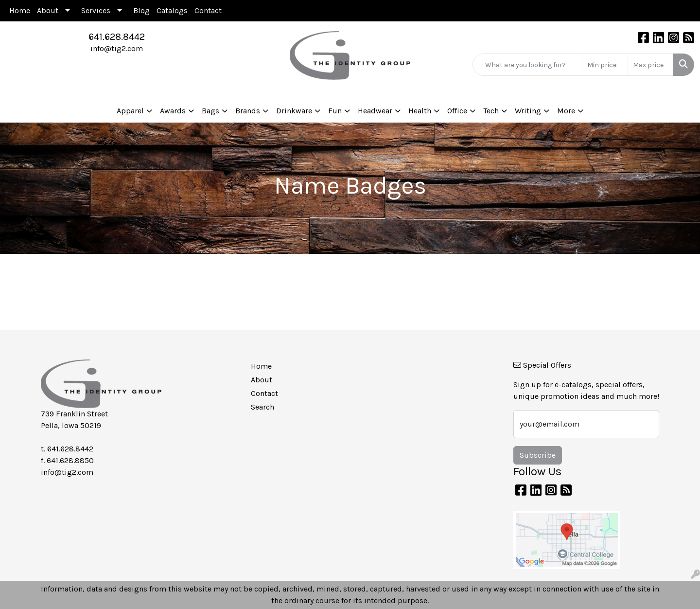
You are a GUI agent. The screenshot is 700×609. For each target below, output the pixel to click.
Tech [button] (491, 111)
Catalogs (172, 10)
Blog (141, 10)
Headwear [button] (375, 111)
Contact (208, 10)
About (48, 10)
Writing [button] (528, 111)
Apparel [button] (130, 111)
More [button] (566, 111)
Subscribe (538, 455)
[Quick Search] (527, 65)
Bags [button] (210, 111)
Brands (248, 111)
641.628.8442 (117, 37)
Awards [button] (173, 111)
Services (96, 10)
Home (20, 10)
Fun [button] (335, 111)
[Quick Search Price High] (651, 65)
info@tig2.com (117, 48)
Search (262, 407)
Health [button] (420, 111)
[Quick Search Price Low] (605, 65)
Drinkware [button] (294, 111)
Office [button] (457, 111)
